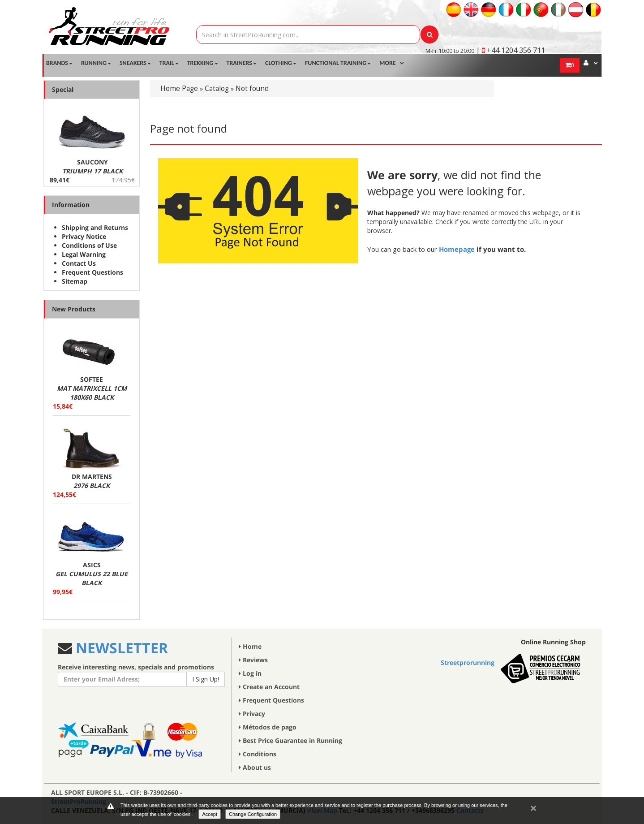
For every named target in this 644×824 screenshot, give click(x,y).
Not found (252, 88)
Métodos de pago (268, 727)
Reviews (253, 660)
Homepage (457, 249)
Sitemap (75, 281)
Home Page (179, 88)
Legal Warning (84, 254)
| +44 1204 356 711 (511, 50)
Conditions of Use (89, 245)
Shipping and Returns (95, 227)
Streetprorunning (468, 662)
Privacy (252, 714)
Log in (250, 673)
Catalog (217, 88)
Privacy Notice (84, 236)
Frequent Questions (92, 272)
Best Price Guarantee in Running (290, 740)
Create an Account (269, 687)
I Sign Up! (206, 679)
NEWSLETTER (120, 648)
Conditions (258, 754)
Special (63, 89)
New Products (74, 309)
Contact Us (79, 263)
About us (255, 767)
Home (250, 646)
